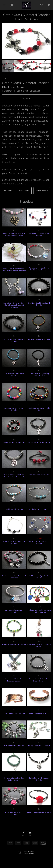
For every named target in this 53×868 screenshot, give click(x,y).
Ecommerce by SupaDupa (29, 853)
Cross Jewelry (24, 191)
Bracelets (8, 191)
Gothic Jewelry (42, 191)
